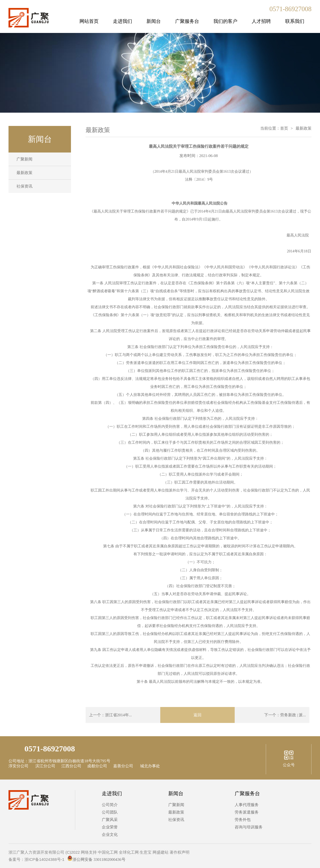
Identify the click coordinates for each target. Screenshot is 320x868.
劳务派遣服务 (247, 812)
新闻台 (154, 21)
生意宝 (146, 852)
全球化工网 (129, 852)
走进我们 (123, 21)
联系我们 (295, 21)
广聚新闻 (24, 159)
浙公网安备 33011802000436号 (96, 859)
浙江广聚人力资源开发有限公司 (36, 852)
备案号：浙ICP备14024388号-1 (36, 859)
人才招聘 (261, 21)
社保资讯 (24, 186)
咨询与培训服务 (249, 827)
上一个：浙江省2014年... (110, 715)
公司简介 (110, 805)
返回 (197, 715)
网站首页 (89, 21)
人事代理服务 (247, 805)
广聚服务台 (187, 21)
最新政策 (24, 173)
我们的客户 (225, 21)
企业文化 (110, 835)
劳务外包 (243, 820)
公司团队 (110, 812)
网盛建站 (161, 852)
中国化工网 (108, 852)
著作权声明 (180, 852)
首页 (284, 128)
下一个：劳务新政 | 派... (285, 715)
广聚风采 (110, 820)
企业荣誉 (110, 827)
